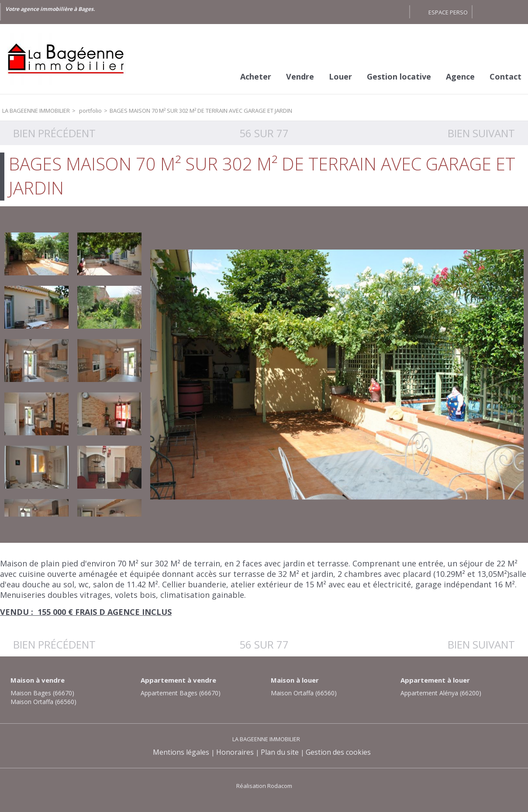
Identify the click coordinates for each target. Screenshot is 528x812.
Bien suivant (481, 133)
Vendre (300, 76)
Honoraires (235, 752)
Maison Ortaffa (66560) (43, 702)
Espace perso (448, 12)
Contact (506, 76)
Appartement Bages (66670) (181, 693)
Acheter (256, 76)
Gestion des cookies (338, 752)
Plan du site (280, 752)
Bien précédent (54, 133)
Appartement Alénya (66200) (441, 693)
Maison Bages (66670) (42, 693)
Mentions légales (181, 752)
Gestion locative (399, 76)
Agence (460, 76)
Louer (340, 76)
